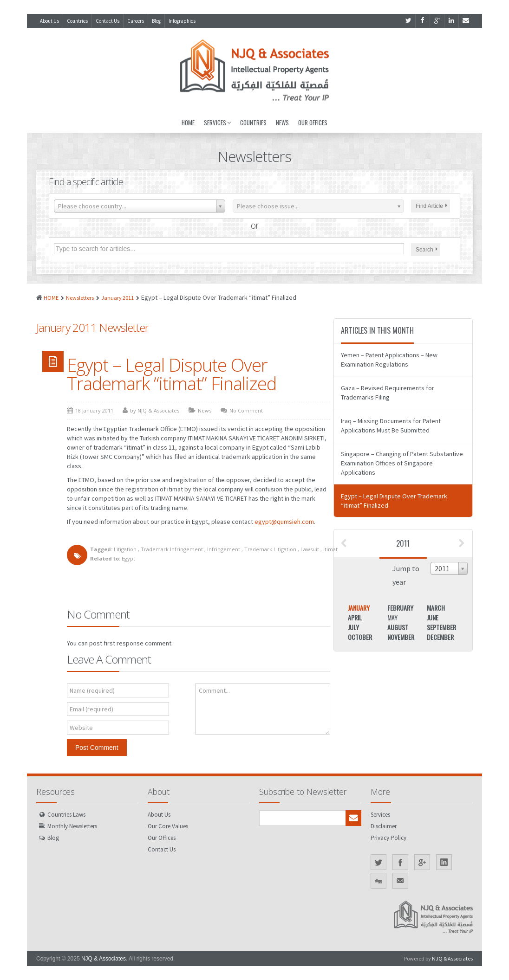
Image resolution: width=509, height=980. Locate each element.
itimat (330, 549)
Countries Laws (66, 815)
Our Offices (313, 122)
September (441, 627)
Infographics (182, 21)
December (440, 637)
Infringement (224, 549)
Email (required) (91, 709)
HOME (51, 298)
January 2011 (117, 298)
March (436, 608)
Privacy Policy (388, 838)
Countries (77, 21)
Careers (136, 21)
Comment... (214, 690)
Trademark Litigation (270, 549)
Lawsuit (310, 549)
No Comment (246, 410)
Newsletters (80, 298)
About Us (49, 21)
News (282, 122)
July (353, 627)
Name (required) (92, 690)
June (433, 617)
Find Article (431, 206)
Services (217, 122)
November (401, 637)
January (359, 608)
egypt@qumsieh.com (284, 522)
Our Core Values (168, 826)
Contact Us (108, 21)
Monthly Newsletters (72, 826)
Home (188, 122)
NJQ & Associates (104, 959)
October (360, 637)
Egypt (128, 558)
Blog (156, 21)
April (355, 617)
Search (427, 250)
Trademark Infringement (172, 549)
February (400, 608)
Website (81, 728)
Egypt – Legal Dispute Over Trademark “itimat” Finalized (172, 374)
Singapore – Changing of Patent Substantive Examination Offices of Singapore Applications (402, 463)
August (398, 627)
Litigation (125, 549)
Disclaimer (384, 826)
